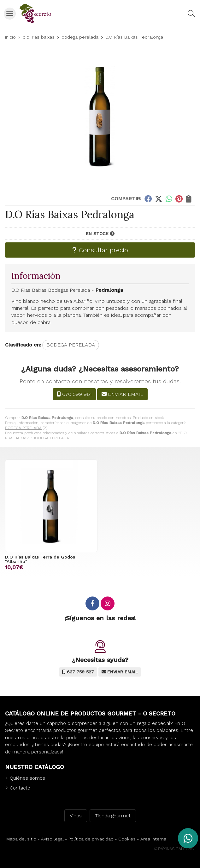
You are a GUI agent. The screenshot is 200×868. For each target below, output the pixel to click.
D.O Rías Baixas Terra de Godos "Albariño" (40, 559)
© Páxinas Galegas (174, 849)
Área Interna (153, 839)
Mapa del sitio (21, 839)
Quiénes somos (27, 778)
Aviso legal (52, 839)
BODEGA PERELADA (23, 428)
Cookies (127, 839)
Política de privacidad (91, 839)
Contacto (20, 788)
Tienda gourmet (113, 816)
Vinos (76, 816)
